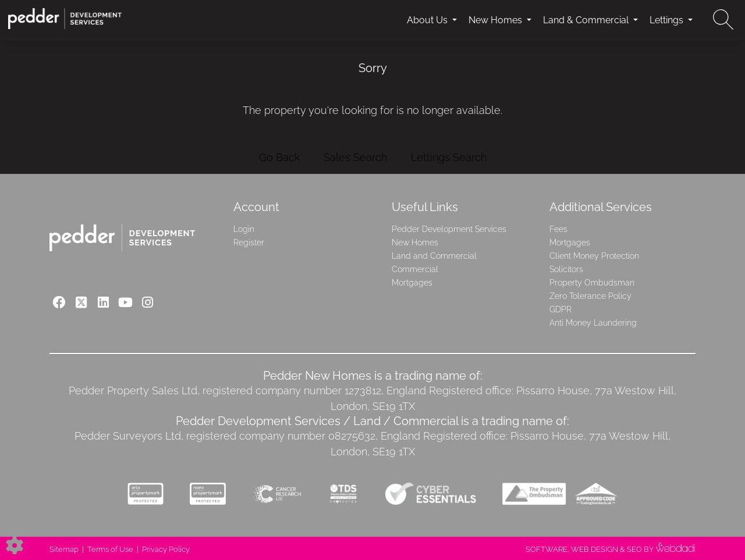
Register (249, 242)
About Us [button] (428, 20)
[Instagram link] (148, 302)
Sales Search (355, 157)
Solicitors (566, 269)
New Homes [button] (496, 20)
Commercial (415, 269)
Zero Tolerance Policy (590, 296)
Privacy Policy (166, 549)
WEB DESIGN (595, 549)
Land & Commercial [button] (587, 20)
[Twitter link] (81, 302)
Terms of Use (110, 549)
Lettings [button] (668, 20)
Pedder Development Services (449, 229)
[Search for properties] (723, 19)
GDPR (560, 309)
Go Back (279, 157)
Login (244, 229)
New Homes (415, 242)
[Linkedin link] (103, 302)
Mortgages (412, 283)
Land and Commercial (434, 256)
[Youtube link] (125, 302)
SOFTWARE (547, 549)
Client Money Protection (594, 256)
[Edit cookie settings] (15, 545)
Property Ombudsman (592, 283)
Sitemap (64, 549)
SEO (634, 549)
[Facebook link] (59, 302)
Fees (558, 229)
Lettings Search (449, 157)
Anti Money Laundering (593, 323)
